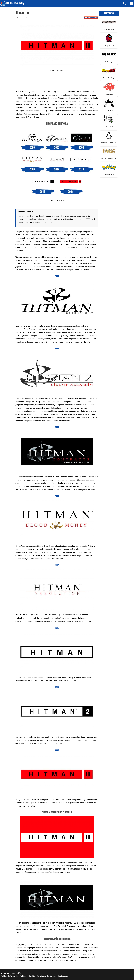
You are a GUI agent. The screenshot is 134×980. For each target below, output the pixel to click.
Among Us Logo (109, 46)
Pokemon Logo (109, 175)
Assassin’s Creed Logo (109, 142)
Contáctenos (63, 976)
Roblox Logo (109, 62)
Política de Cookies (28, 976)
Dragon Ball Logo (109, 78)
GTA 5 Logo (109, 126)
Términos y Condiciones (47, 976)
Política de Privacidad (10, 976)
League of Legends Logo (109, 158)
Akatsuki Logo (109, 94)
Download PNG (91, 17)
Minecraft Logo (109, 30)
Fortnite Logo (109, 110)
